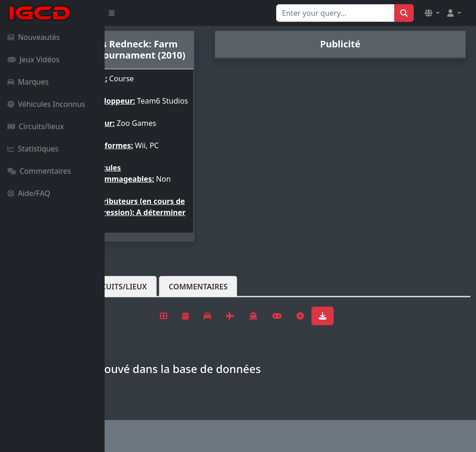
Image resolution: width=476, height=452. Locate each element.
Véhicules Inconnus (46, 104)
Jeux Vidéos (33, 59)
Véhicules (141, 324)
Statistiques (33, 149)
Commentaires (39, 171)
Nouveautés (34, 37)
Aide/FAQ (29, 193)
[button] (432, 13)
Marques (28, 82)
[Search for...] (335, 13)
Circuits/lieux (36, 126)
